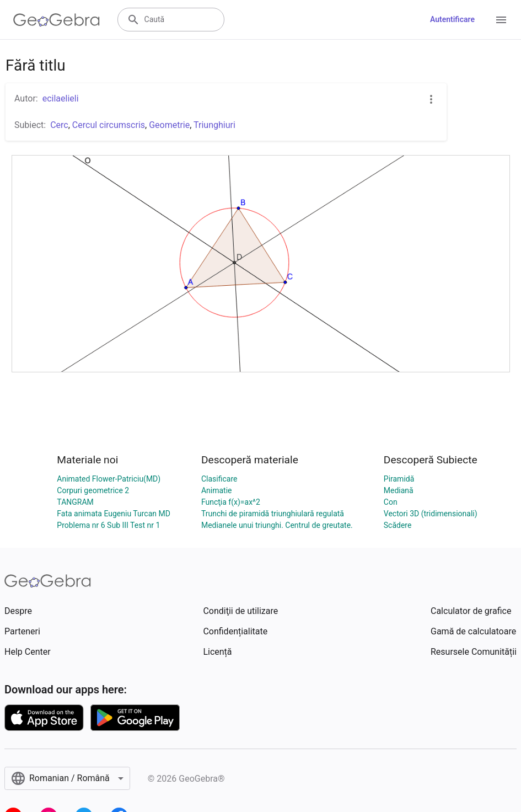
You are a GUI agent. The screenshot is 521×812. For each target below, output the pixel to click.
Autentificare (452, 19)
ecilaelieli (61, 98)
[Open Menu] (501, 20)
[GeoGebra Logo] (57, 20)
